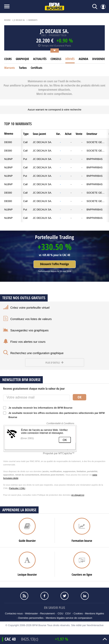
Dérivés (70, 59)
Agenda (83, 59)
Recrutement (48, 613)
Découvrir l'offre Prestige (54, 264)
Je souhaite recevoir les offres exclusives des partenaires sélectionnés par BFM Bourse (54, 415)
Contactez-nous (14, 613)
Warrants (9, 68)
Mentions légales (94, 613)
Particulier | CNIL (17, 488)
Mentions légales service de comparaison (69, 618)
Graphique (22, 59)
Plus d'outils (54, 363)
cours (8, 59)
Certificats (37, 68)
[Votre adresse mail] (37, 398)
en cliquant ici (78, 495)
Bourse (7, 20)
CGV (68, 613)
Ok (79, 397)
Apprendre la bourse (19, 510)
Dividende (99, 59)
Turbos (23, 68)
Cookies (78, 613)
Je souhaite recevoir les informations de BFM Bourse (39, 408)
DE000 (8, 142)
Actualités (40, 59)
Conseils (56, 59)
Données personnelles (31, 618)
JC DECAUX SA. (42, 142)
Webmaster (32, 613)
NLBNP (8, 159)
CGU (60, 613)
